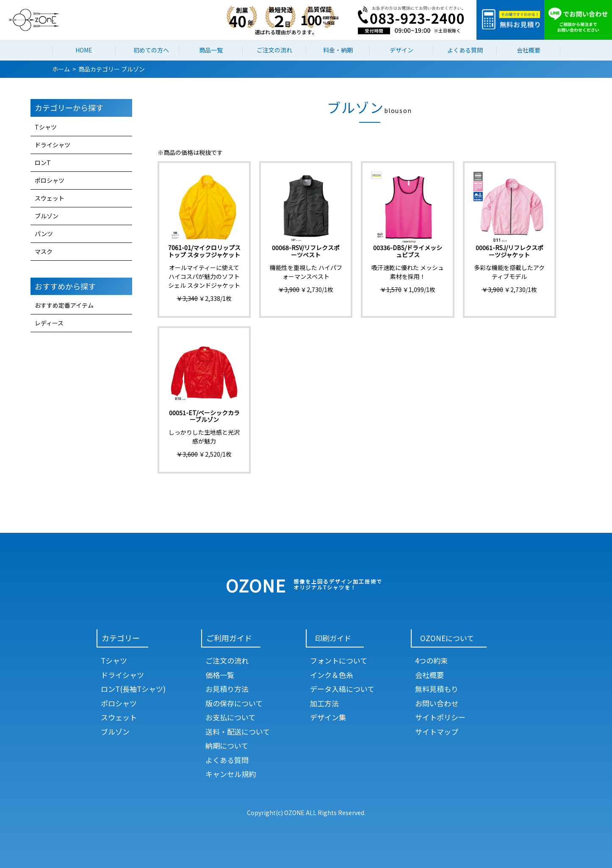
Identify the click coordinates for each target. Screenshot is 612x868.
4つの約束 (431, 660)
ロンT (43, 163)
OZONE (256, 585)
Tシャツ (46, 127)
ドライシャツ (53, 145)
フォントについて (339, 660)
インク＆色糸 (332, 675)
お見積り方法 (227, 689)
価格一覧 (220, 675)
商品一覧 (211, 50)
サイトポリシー (440, 717)
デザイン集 (328, 717)
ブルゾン (47, 216)
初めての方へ (151, 50)
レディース (49, 323)
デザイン (402, 50)
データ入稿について (342, 689)
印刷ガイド (333, 638)
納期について (227, 745)
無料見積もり (437, 689)
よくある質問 (465, 50)
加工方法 (324, 703)
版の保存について (234, 703)
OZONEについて (447, 638)
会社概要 (529, 50)
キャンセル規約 (231, 774)
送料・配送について (238, 732)
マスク (44, 251)
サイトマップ (437, 732)
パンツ (44, 234)
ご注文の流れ (274, 50)
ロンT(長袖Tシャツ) (133, 689)
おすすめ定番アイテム (64, 305)
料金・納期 (338, 50)
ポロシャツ (50, 180)
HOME (84, 50)
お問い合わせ (437, 703)
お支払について (230, 717)
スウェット (50, 198)
